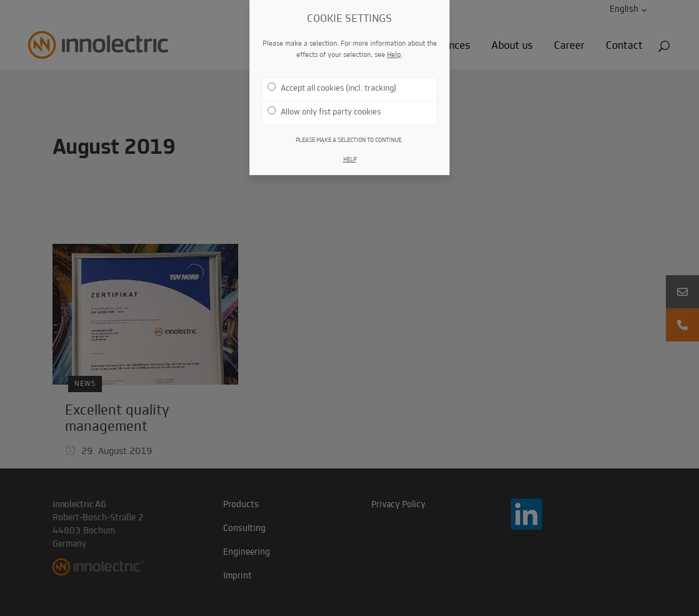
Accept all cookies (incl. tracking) (332, 88)
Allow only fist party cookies (324, 112)
